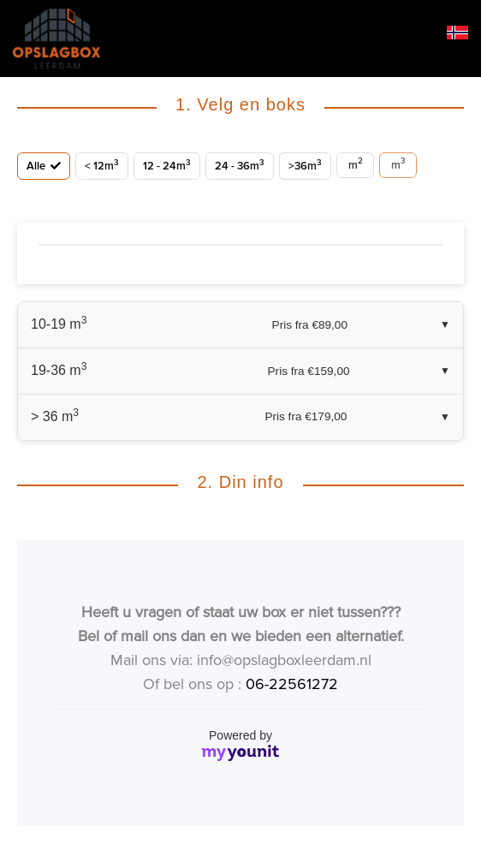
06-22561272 (292, 684)
